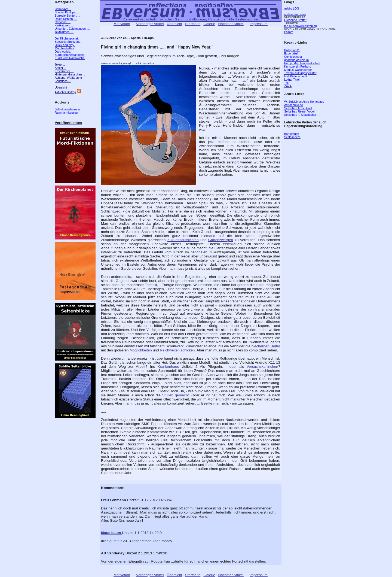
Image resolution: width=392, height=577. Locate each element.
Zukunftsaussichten (183, 240)
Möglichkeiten (141, 350)
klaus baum (111, 533)
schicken (188, 350)
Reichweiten (170, 350)
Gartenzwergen (221, 240)
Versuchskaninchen (262, 367)
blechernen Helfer (266, 346)
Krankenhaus (168, 367)
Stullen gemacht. (176, 395)
